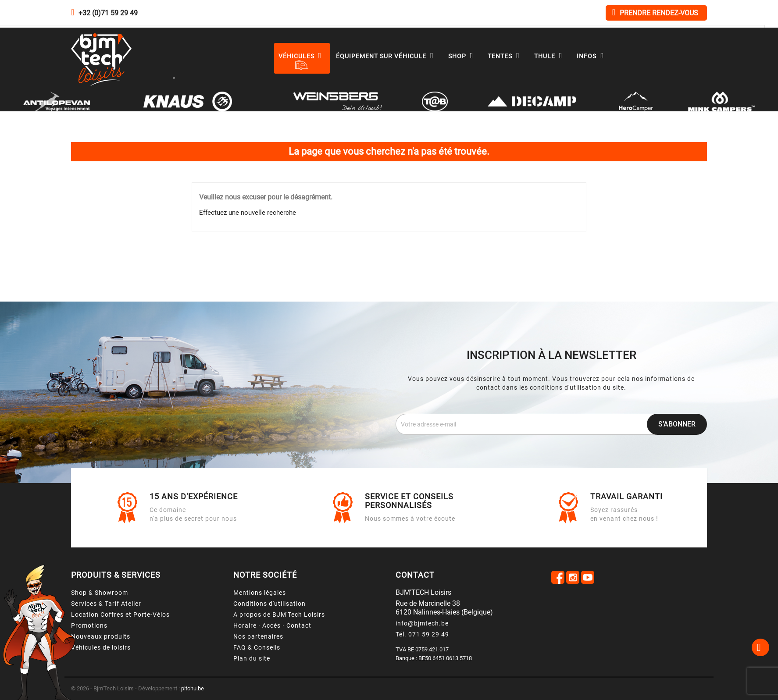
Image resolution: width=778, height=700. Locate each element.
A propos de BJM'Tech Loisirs (279, 615)
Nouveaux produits (101, 636)
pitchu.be (193, 688)
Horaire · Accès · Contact (272, 625)
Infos (592, 56)
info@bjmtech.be (422, 623)
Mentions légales (260, 593)
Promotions (89, 625)
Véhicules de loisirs (101, 647)
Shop (463, 56)
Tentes (506, 56)
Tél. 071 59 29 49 (422, 634)
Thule (550, 56)
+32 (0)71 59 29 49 (108, 13)
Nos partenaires (258, 636)
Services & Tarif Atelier (106, 604)
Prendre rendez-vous (655, 12)
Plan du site (252, 658)
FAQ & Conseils (257, 647)
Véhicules (302, 56)
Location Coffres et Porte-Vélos (120, 615)
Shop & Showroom (100, 593)
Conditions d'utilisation (269, 604)
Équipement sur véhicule (387, 56)
